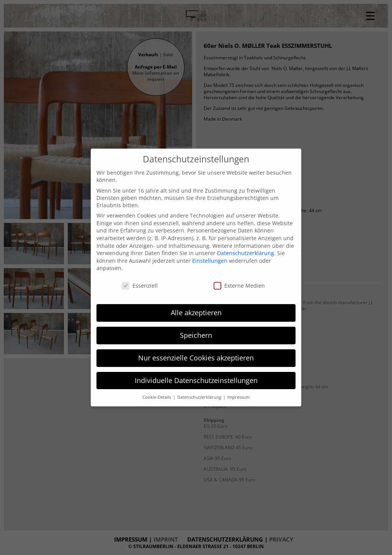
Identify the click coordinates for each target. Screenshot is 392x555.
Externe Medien (239, 286)
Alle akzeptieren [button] (196, 313)
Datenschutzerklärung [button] (200, 397)
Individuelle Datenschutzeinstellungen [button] (196, 380)
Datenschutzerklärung (246, 253)
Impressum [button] (238, 397)
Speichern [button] (196, 335)
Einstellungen (210, 261)
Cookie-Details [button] (157, 397)
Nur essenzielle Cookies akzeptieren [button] (196, 358)
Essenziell (140, 286)
